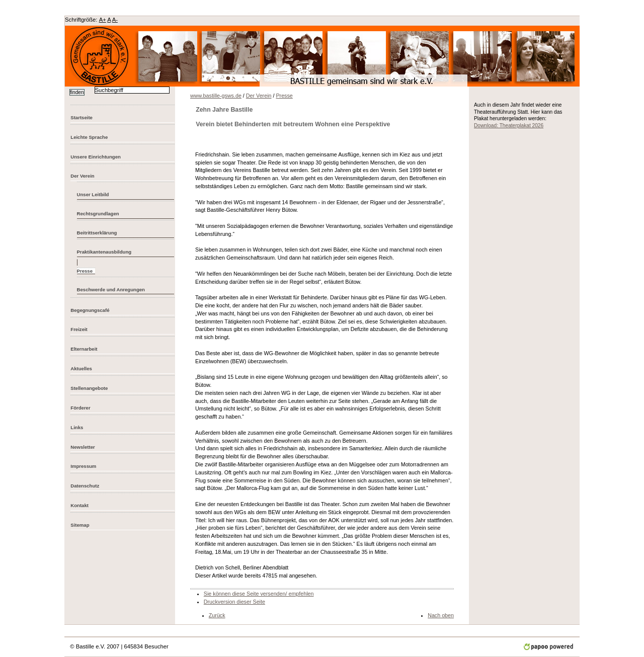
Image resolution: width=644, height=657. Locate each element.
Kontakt (79, 505)
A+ (103, 20)
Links (77, 427)
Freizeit (79, 329)
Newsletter (83, 447)
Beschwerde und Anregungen (111, 290)
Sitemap (80, 525)
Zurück (217, 615)
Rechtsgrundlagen (98, 214)
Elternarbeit (84, 349)
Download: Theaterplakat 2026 (509, 126)
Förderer (80, 408)
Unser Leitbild (93, 194)
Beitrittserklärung (97, 233)
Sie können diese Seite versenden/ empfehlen (259, 594)
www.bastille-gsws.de (216, 96)
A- (115, 20)
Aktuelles (81, 368)
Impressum (83, 466)
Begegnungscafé (90, 310)
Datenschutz (85, 486)
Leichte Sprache (89, 137)
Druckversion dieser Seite (234, 602)
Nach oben (441, 615)
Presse (284, 96)
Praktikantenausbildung (104, 252)
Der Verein (82, 176)
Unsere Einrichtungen (96, 157)
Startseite (82, 117)
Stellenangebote (89, 388)
